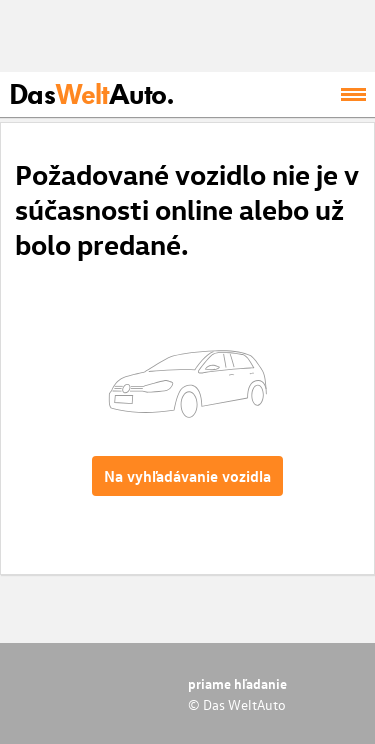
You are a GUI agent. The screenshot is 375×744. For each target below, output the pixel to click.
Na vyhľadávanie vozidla (187, 476)
